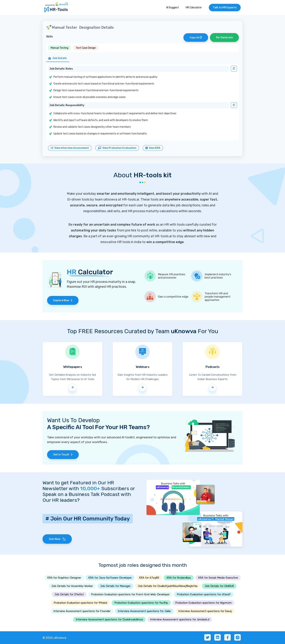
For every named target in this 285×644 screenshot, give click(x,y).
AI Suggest (172, 8)
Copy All (196, 38)
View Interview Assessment (70, 148)
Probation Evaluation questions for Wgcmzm (203, 603)
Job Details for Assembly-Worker (72, 586)
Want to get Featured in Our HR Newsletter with (78, 486)
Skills (50, 37)
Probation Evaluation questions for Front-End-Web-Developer (130, 594)
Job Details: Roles (61, 69)
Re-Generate (224, 38)
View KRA (153, 148)
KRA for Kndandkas (179, 578)
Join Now (57, 539)
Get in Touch (63, 455)
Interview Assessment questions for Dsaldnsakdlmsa (109, 619)
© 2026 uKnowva (54, 638)
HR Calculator (194, 8)
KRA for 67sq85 (149, 578)
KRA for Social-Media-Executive (218, 578)
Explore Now (63, 300)
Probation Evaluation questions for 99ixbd (80, 603)
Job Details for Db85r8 (219, 586)
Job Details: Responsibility (67, 105)
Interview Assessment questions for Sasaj (205, 611)
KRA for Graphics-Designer (64, 578)
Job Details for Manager (115, 586)
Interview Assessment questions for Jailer (144, 611)
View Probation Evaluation (117, 148)
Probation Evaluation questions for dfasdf (204, 594)
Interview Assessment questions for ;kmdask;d (180, 619)
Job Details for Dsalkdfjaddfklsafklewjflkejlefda (168, 586)
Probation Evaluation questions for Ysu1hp (141, 603)
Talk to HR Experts (225, 8)
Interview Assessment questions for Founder (82, 611)
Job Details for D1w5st (69, 594)
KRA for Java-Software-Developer (110, 578)
